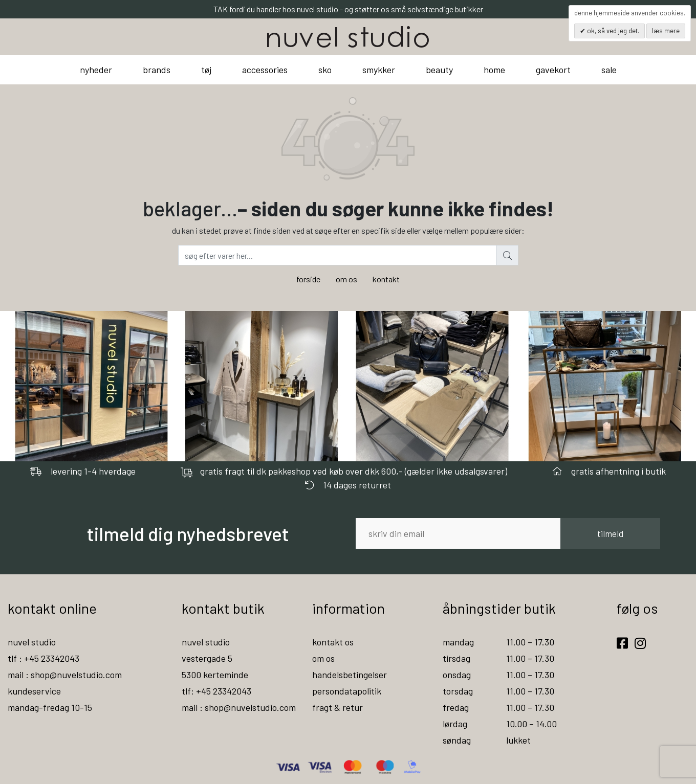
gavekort (553, 70)
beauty (439, 70)
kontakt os (333, 642)
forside (308, 279)
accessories (265, 70)
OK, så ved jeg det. (612, 31)
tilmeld (610, 533)
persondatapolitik (347, 691)
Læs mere (666, 31)
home (494, 70)
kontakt (386, 279)
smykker (379, 70)
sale (609, 70)
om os (346, 279)
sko (325, 70)
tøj (206, 70)
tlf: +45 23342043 (216, 691)
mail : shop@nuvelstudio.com (65, 675)
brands (157, 70)
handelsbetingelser (350, 675)
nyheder (96, 70)
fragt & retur (338, 707)
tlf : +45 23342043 (43, 658)
